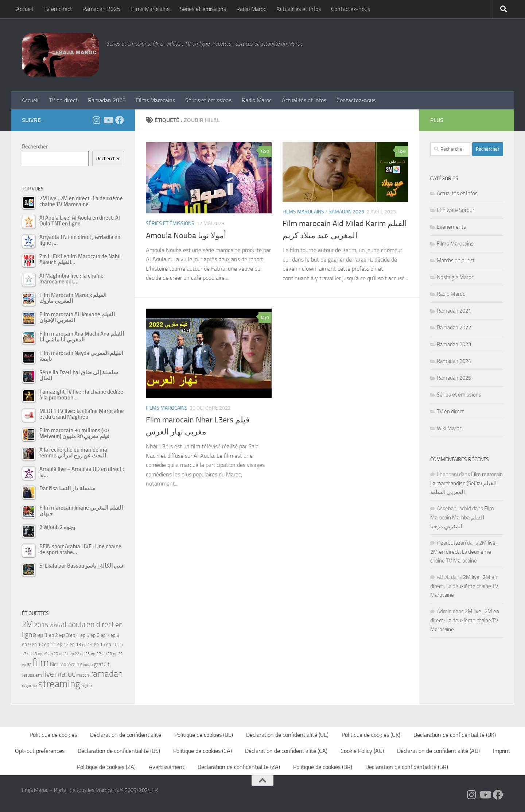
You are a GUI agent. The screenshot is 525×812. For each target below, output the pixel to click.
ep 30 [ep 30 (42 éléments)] (27, 665)
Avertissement (167, 767)
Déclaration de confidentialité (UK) (455, 735)
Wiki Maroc (449, 428)
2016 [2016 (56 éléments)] (55, 625)
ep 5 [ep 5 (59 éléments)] (85, 635)
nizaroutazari (451, 543)
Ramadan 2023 (346, 212)
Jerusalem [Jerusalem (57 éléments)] (32, 675)
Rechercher (35, 147)
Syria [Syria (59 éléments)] (87, 685)
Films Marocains (150, 9)
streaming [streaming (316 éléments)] (59, 684)
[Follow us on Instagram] (96, 120)
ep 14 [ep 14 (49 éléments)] (87, 645)
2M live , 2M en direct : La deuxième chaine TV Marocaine (464, 552)
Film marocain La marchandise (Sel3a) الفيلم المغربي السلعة (466, 483)
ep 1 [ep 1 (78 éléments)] (42, 635)
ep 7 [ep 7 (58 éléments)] (105, 635)
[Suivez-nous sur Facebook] (120, 120)
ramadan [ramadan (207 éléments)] (106, 674)
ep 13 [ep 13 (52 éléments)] (75, 644)
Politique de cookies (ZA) (106, 767)
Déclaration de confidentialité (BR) (407, 767)
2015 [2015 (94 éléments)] (41, 625)
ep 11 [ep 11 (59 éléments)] (50, 644)
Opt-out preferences (40, 751)
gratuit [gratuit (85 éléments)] (102, 664)
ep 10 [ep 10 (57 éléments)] (37, 644)
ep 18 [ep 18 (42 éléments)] (32, 654)
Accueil (25, 9)
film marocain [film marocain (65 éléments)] (65, 664)
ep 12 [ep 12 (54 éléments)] (63, 644)
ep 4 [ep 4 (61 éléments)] (75, 635)
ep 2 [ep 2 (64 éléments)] (53, 635)
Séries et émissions (203, 9)
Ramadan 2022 (454, 328)
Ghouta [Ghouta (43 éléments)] (86, 665)
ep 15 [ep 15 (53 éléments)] (99, 644)
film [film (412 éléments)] (41, 663)
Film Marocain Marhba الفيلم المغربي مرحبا (462, 517)
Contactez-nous (351, 9)
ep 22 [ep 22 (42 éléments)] (74, 654)
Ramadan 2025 (101, 9)
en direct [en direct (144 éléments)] (100, 625)
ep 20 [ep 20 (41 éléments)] (53, 654)
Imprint (502, 751)
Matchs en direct (456, 260)
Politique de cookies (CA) (203, 751)
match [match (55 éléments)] (83, 675)
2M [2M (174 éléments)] (27, 624)
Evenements (451, 227)
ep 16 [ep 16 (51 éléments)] (112, 644)
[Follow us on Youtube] (108, 120)
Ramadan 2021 (454, 311)
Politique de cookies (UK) (371, 735)
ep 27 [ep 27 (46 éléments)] (96, 654)
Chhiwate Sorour (456, 210)
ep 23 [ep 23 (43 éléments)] (85, 654)
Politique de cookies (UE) (204, 735)
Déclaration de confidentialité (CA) (286, 751)
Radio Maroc (251, 9)
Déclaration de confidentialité (126, 735)
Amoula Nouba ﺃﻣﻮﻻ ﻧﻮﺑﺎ (186, 236)
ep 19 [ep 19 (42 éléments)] (43, 654)
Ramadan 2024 (454, 361)
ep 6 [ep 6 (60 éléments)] (95, 635)
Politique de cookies (53, 735)
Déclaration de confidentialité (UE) (287, 735)
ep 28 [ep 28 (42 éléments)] (107, 654)
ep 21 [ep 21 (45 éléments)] (64, 654)
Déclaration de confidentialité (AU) (438, 751)
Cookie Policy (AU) (362, 751)
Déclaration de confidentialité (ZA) (239, 767)
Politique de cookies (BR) (323, 767)
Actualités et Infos (299, 9)
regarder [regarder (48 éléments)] (30, 686)
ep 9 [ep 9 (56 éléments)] (26, 644)
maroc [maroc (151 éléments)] (65, 674)
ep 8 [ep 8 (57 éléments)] (115, 635)
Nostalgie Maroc (455, 277)
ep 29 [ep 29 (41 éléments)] (118, 654)
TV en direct (58, 9)
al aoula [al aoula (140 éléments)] (73, 625)
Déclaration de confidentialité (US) (119, 751)
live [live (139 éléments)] (48, 674)
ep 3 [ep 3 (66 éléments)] (64, 635)
